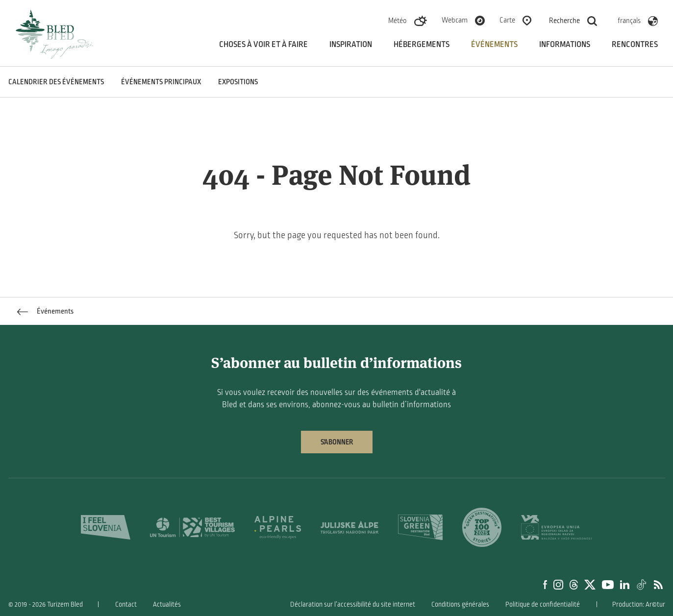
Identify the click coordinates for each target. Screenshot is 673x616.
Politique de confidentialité (543, 604)
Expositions (238, 82)
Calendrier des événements (56, 82)
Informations (565, 45)
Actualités (167, 604)
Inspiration (351, 45)
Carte (507, 20)
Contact (126, 604)
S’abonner (337, 442)
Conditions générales (460, 604)
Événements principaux (161, 82)
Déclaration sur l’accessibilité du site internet (353, 604)
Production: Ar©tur (639, 604)
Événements (494, 45)
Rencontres (635, 45)
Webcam (455, 20)
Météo (398, 21)
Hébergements (422, 45)
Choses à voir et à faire (263, 45)
